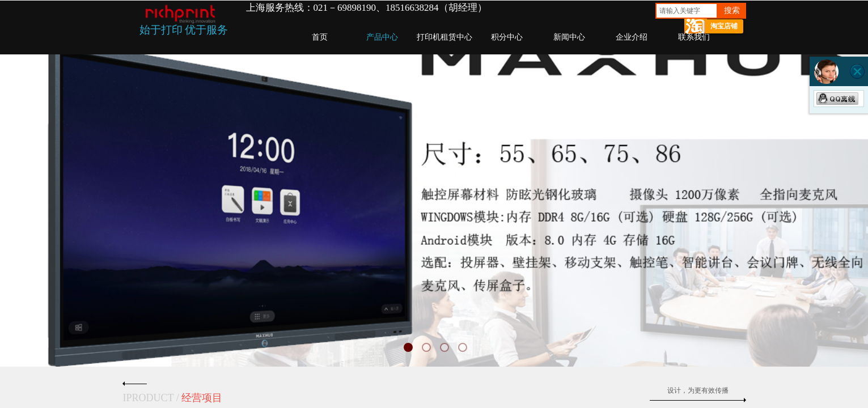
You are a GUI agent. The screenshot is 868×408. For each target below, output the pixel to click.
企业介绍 (632, 37)
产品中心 (382, 37)
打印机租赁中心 (444, 37)
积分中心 (507, 37)
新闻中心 (569, 37)
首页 (320, 37)
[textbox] (687, 11)
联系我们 (694, 37)
